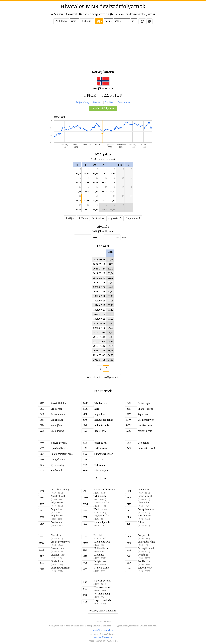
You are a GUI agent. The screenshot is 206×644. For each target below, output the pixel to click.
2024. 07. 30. (99, 264)
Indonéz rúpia (102, 425)
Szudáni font (145, 561)
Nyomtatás (112, 377)
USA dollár (143, 443)
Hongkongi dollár (104, 420)
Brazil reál (56, 409)
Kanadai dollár (59, 414)
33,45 (113, 210)
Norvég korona (59, 443)
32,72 (95, 200)
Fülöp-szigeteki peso (62, 454)
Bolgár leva (57, 509)
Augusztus (115, 218)
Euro (97, 409)
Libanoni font (58, 555)
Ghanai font (144, 503)
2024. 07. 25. (99, 278)
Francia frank (145, 496)
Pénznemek (124, 102)
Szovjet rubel (145, 535)
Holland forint (102, 548)
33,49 (96, 210)
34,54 (104, 174)
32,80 (78, 200)
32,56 (87, 201)
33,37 (78, 191)
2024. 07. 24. (99, 282)
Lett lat (98, 535)
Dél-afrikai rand (146, 448)
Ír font (141, 522)
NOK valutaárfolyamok (103, 108)
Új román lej (57, 465)
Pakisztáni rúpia (147, 542)
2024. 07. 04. (99, 346)
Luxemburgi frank (61, 568)
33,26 (96, 191)
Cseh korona (58, 431)
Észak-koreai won (61, 542)
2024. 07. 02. (99, 355)
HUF (124, 237)
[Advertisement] (25, 48)
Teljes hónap (83, 102)
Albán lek (99, 555)
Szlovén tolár (145, 568)
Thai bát (99, 459)
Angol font (100, 414)
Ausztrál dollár (59, 403)
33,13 (87, 210)
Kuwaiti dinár (58, 548)
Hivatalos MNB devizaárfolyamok (103, 6)
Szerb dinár (57, 470)
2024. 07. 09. (99, 332)
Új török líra (101, 465)
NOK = (96, 237)
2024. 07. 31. (99, 259)
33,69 (104, 210)
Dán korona (101, 403)
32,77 (104, 200)
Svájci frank (57, 420)
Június (83, 218)
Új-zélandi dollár (60, 448)
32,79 (78, 210)
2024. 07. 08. (99, 337)
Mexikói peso (145, 425)
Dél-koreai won (146, 420)
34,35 (78, 183)
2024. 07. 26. (99, 273)
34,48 (95, 174)
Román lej (143, 555)
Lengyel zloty (58, 459)
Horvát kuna (144, 516)
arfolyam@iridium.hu (103, 637)
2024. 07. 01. (99, 360)
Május (70, 218)
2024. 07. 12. (99, 319)
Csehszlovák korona (105, 490)
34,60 (87, 174)
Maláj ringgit (145, 431)
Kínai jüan (56, 425)
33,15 (87, 191)
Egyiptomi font (102, 516)
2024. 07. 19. (99, 296)
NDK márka (100, 496)
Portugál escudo (146, 548)
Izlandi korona (146, 409)
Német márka (102, 503)
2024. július (98, 218)
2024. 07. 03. (99, 351)
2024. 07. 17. (99, 305)
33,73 (113, 183)
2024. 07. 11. (100, 323)
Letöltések (94, 377)
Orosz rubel (100, 443)
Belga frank (57, 503)
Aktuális (87, 21)
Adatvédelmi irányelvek (103, 630)
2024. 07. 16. (99, 310)
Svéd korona (101, 448)
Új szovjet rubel (102, 587)
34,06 (95, 183)
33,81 (104, 183)
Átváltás (97, 102)
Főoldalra (61, 21)
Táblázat (110, 102)
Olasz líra (56, 535)
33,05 (113, 191)
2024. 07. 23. (99, 287)
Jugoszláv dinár (103, 600)
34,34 (113, 174)
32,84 (113, 200)
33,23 (104, 191)
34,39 (78, 174)
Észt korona (101, 509)
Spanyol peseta (102, 522)
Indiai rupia (144, 403)
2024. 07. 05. (99, 342)
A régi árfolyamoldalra (103, 611)
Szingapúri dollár (104, 454)
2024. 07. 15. (99, 314)
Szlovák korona (102, 581)
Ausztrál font (58, 496)
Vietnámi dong (102, 594)
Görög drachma (146, 509)
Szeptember (133, 218)
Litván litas (57, 561)
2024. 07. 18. (99, 301)
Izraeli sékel (101, 431)
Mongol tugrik (102, 542)
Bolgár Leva (57, 516)
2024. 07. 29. (99, 269)
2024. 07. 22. (99, 291)
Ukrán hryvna (102, 470)
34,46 (87, 183)
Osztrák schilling (60, 490)
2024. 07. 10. (99, 328)
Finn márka (144, 490)
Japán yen (143, 414)
